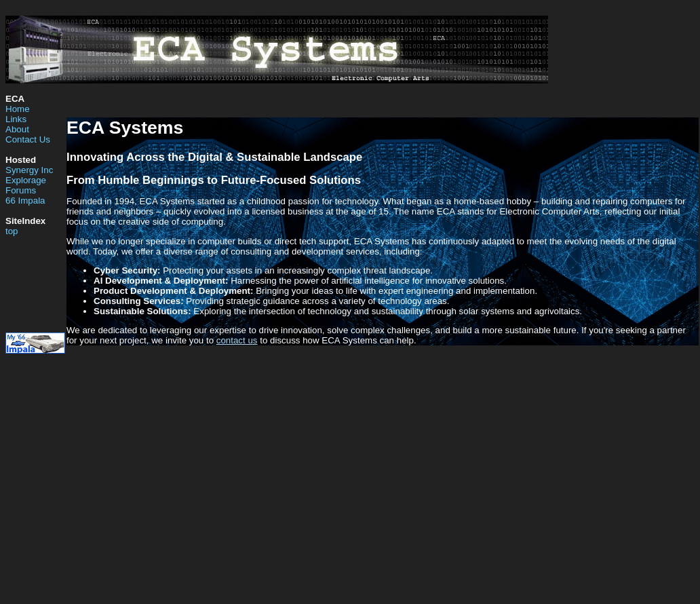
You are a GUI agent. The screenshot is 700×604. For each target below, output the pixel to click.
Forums (21, 190)
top (12, 231)
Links (16, 119)
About (17, 129)
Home (18, 109)
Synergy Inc (29, 170)
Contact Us (28, 139)
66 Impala (25, 201)
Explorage (26, 180)
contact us (237, 340)
